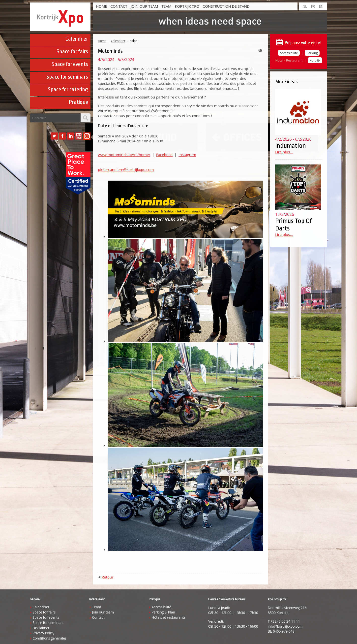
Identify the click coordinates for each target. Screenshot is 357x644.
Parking (312, 53)
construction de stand (226, 6)
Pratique (78, 102)
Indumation (291, 146)
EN (321, 6)
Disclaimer (41, 628)
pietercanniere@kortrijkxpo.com (126, 169)
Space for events (70, 64)
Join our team (144, 6)
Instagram (87, 136)
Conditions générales (49, 638)
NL (305, 6)
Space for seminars (67, 77)
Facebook (62, 136)
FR (313, 6)
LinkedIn (71, 136)
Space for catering (68, 90)
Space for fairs (72, 52)
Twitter (54, 136)
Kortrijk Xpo (187, 6)
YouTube (79, 136)
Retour (107, 577)
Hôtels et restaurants (168, 617)
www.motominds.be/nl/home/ (124, 155)
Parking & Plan (163, 612)
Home (102, 6)
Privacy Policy (43, 633)
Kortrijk (315, 60)
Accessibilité (289, 53)
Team (167, 6)
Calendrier (77, 39)
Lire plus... (284, 152)
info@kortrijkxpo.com (285, 626)
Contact (119, 6)
